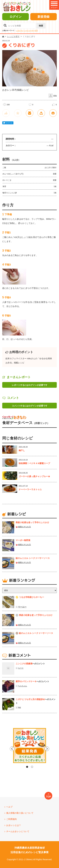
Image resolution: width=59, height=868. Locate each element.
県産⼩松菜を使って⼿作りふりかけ (32, 522)
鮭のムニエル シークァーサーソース (33, 558)
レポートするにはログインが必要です (30, 385)
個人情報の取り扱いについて (20, 813)
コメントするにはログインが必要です (30, 406)
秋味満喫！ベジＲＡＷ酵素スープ (34, 463)
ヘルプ (9, 807)
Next (55, 749)
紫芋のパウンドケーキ (26, 681)
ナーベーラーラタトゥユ (30, 489)
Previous (4, 749)
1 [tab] (27, 767)
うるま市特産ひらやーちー (32, 597)
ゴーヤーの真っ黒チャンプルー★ (34, 476)
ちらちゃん (23, 686)
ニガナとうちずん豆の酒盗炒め (30, 699)
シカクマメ (20, 31)
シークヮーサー (29, 31)
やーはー (22, 607)
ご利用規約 (12, 819)
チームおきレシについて (18, 831)
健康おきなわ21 (24, 527)
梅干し (22, 450)
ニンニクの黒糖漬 (24, 664)
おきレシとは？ (14, 825)
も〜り (21, 668)
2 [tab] (32, 767)
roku (55, 96)
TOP (48, 797)
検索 (41, 26)
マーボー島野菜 (23, 540)
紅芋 (36, 31)
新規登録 (43, 17)
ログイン (16, 17)
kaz (19, 707)
